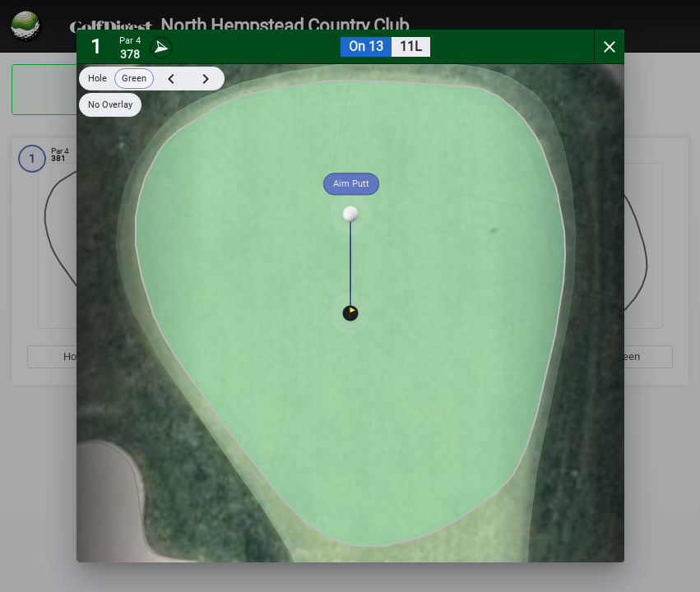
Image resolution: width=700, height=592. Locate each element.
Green (134, 79)
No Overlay (110, 105)
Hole (97, 79)
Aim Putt (351, 184)
